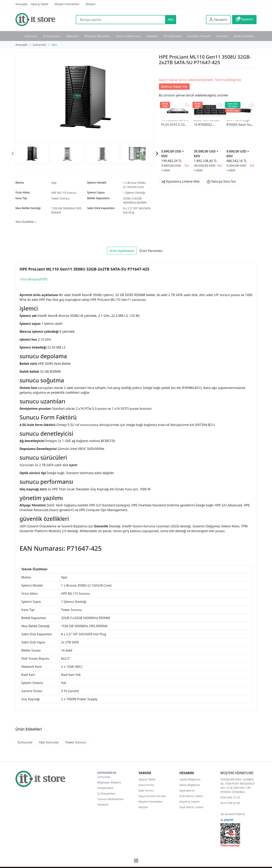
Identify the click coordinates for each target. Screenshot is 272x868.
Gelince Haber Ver (174, 87)
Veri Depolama (172, 36)
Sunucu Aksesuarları (111, 799)
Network (152, 36)
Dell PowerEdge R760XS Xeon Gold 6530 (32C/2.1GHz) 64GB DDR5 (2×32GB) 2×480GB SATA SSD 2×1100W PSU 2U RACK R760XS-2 (240, 122)
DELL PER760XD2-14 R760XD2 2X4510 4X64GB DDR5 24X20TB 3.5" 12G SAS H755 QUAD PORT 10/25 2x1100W (208, 122)
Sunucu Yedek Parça (128, 36)
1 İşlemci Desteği (134, 193)
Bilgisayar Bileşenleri (97, 36)
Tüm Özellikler (26, 222)
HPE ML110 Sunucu (64, 193)
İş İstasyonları (52, 36)
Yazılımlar (222, 36)
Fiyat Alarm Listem (191, 807)
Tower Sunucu (60, 198)
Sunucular (31, 36)
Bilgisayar (73, 36)
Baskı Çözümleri (244, 36)
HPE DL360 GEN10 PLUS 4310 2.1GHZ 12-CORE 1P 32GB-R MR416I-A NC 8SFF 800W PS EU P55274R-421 (175, 122)
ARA (171, 20)
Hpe (54, 183)
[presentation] (13, 154)
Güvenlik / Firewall (199, 36)
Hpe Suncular (49, 742)
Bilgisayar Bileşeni (109, 782)
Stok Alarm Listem (191, 796)
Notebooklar (106, 788)
